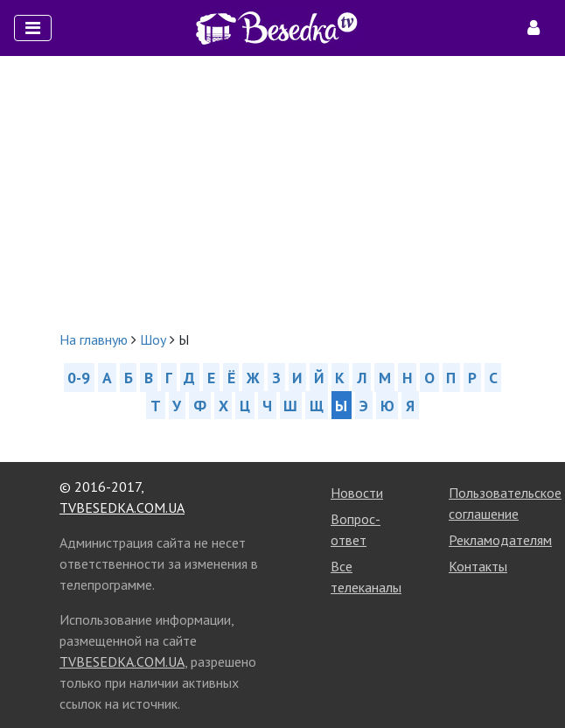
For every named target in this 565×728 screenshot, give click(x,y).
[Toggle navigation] (33, 28)
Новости (357, 493)
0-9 (79, 378)
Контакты (478, 566)
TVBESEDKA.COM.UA (122, 507)
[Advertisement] (282, 192)
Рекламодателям (500, 540)
